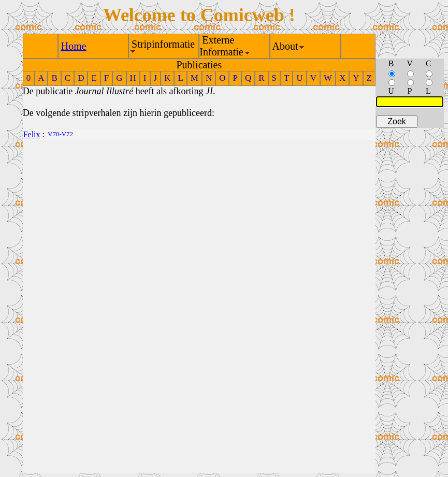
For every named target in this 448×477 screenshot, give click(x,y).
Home (74, 46)
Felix (32, 134)
